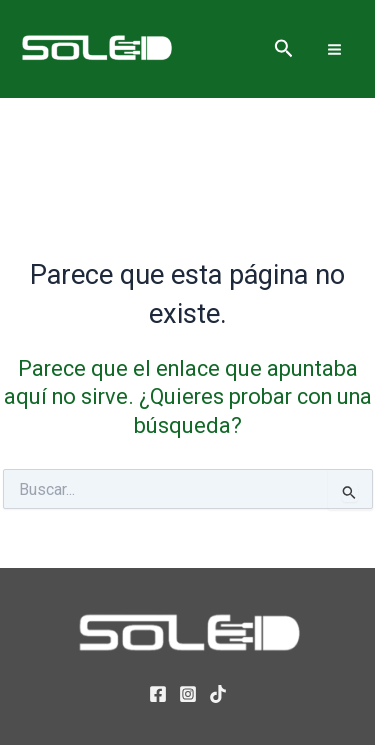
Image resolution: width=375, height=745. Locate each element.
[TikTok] (218, 694)
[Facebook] (158, 694)
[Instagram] (188, 694)
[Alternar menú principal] (334, 48)
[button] (284, 49)
